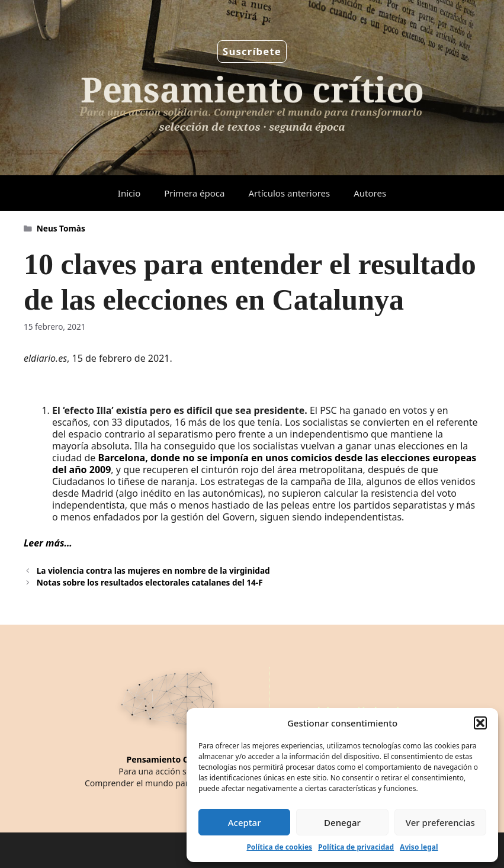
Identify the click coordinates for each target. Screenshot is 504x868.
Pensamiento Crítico (168, 759)
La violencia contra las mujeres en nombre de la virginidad (153, 570)
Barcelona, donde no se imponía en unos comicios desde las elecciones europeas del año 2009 (264, 464)
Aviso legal (419, 847)
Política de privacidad (356, 847)
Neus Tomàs (61, 228)
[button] (480, 723)
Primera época (194, 193)
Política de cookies (279, 847)
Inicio (129, 193)
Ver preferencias (440, 822)
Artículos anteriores (289, 193)
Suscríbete (252, 51)
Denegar (342, 822)
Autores (370, 193)
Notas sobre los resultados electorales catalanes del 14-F (150, 582)
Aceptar (245, 822)
